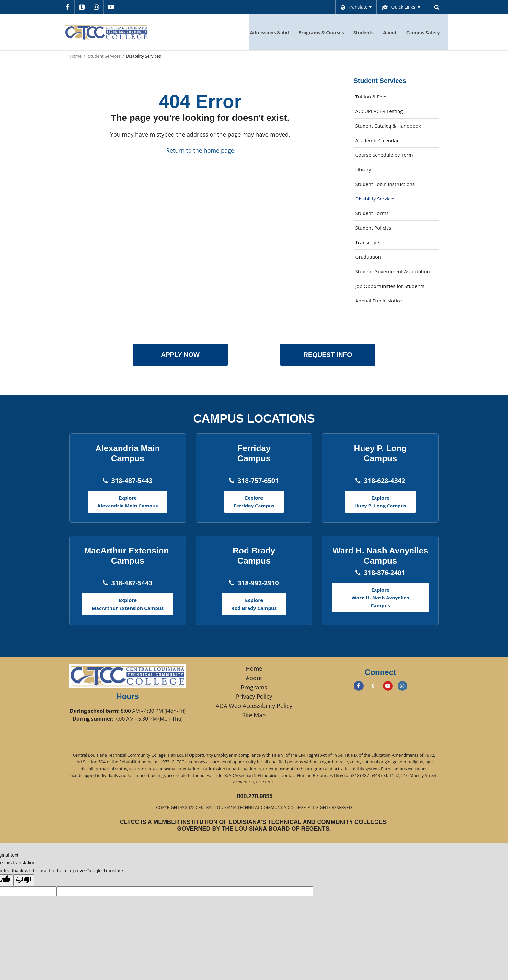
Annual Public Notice (379, 301)
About (254, 678)
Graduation (368, 257)
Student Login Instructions (385, 184)
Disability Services (375, 199)
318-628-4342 (384, 480)
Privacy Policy (254, 696)
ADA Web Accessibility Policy (254, 706)
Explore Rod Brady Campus (254, 604)
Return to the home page (200, 150)
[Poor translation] (24, 880)
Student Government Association (393, 271)
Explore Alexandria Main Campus (128, 502)
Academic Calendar (377, 140)
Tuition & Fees (371, 97)
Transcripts (368, 242)
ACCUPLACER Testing (379, 111)
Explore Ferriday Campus (254, 502)
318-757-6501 (258, 480)
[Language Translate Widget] (354, 7)
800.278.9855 (255, 796)
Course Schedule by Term (394, 156)
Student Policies (373, 228)
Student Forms (372, 213)
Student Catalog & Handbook (388, 126)
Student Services (104, 56)
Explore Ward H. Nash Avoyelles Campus (381, 598)
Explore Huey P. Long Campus (380, 502)
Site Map (254, 715)
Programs (254, 687)
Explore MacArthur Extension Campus (128, 604)
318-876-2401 (384, 572)
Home (76, 56)
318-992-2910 (258, 583)
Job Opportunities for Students (390, 286)
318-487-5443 (132, 480)
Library (373, 171)
